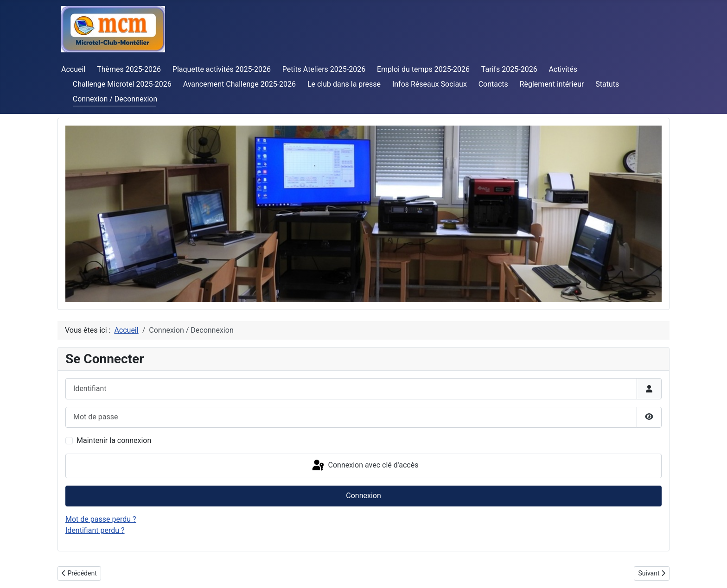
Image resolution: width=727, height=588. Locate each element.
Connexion (363, 496)
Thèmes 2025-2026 (129, 69)
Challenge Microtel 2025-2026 (122, 84)
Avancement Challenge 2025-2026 (239, 84)
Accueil (73, 69)
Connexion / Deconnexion (115, 99)
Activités (563, 69)
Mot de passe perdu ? (101, 519)
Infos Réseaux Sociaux (430, 84)
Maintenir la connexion (114, 440)
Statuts (607, 84)
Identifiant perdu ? (95, 530)
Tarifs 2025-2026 (509, 69)
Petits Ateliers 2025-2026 (324, 69)
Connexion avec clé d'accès (365, 466)
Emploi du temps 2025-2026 (423, 69)
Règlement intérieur (552, 84)
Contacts (493, 84)
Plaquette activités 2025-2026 (222, 69)
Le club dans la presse (344, 84)
